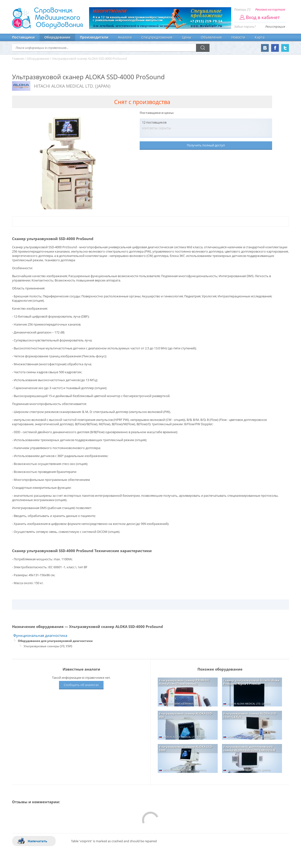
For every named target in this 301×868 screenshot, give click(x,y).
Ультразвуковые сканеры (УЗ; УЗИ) (48, 646)
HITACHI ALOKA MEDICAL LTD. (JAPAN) (72, 86)
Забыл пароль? (245, 26)
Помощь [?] (242, 9)
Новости (238, 37)
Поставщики (23, 37)
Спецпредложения (157, 37)
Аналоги (125, 37)
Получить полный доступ (206, 145)
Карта (260, 37)
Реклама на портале (270, 9)
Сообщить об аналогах (81, 685)
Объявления (211, 37)
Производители (94, 37)
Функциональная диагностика (40, 636)
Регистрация (275, 26)
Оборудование (57, 37)
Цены (187, 37)
